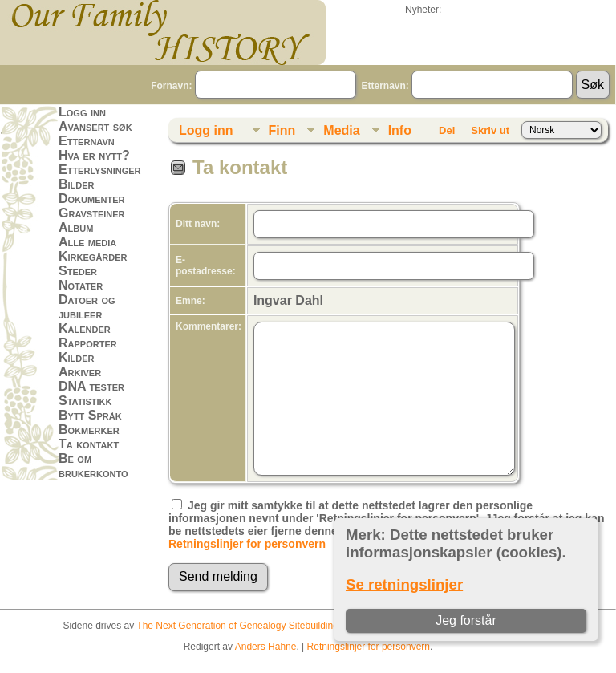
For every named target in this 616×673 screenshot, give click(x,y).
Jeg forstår (466, 620)
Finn (282, 130)
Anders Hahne (266, 647)
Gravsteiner (92, 213)
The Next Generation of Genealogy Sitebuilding (237, 626)
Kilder (77, 357)
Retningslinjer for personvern (247, 544)
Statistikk (85, 401)
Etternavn (87, 141)
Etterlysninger (100, 170)
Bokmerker (89, 430)
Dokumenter (91, 199)
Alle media (87, 242)
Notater (81, 285)
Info (400, 130)
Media (341, 130)
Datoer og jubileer (87, 307)
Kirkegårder (93, 256)
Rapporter (88, 343)
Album (76, 227)
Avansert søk (95, 126)
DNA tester (91, 386)
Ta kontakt (89, 444)
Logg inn (82, 112)
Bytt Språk (90, 415)
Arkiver (80, 372)
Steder (78, 271)
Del (447, 130)
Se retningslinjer (404, 584)
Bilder (77, 184)
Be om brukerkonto (93, 466)
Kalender (85, 328)
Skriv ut (490, 130)
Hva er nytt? (94, 155)
